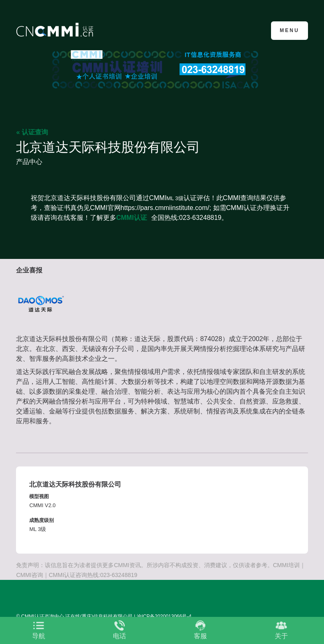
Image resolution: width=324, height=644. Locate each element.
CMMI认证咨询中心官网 (56, 30)
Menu (289, 30)
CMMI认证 (132, 218)
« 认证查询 (32, 132)
